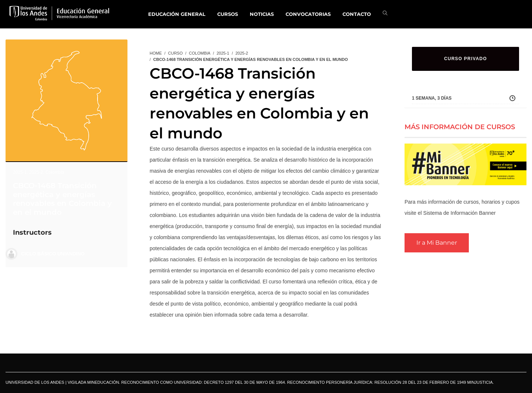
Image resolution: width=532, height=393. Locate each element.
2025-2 (36, 172)
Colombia (55, 172)
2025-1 (20, 172)
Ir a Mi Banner (437, 243)
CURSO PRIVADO (465, 59)
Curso (175, 53)
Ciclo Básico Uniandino (53, 254)
